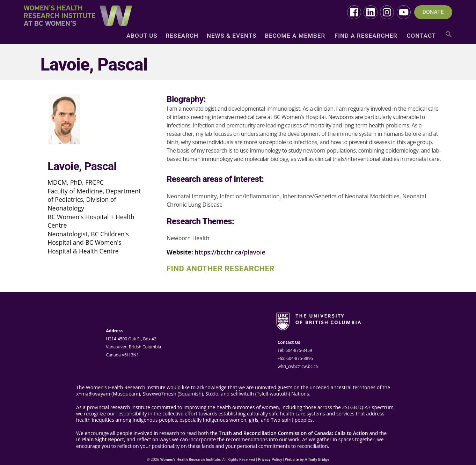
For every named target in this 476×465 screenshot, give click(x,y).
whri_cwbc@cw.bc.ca (298, 366)
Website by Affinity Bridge (307, 460)
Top (459, 448)
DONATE (433, 12)
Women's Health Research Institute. (191, 460)
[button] (449, 37)
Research (182, 36)
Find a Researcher (366, 36)
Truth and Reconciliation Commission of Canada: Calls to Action (294, 433)
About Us (142, 36)
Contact (421, 36)
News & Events (232, 36)
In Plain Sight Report (100, 440)
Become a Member (295, 36)
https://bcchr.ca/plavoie (230, 252)
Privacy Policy (270, 460)
